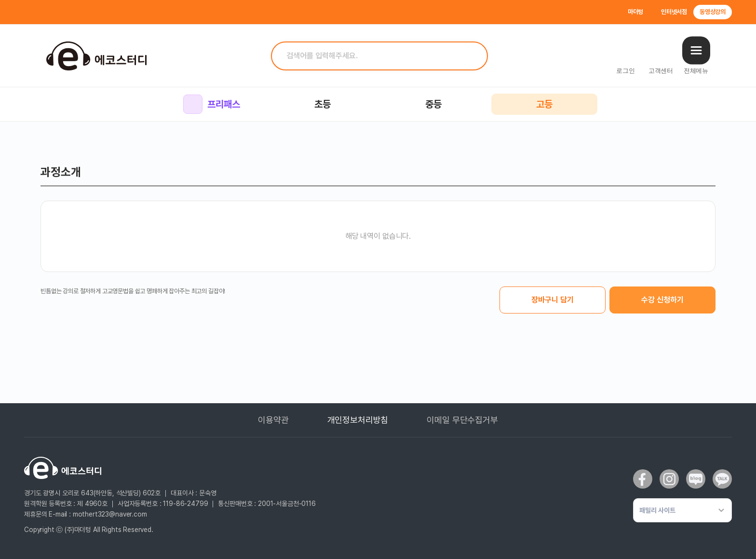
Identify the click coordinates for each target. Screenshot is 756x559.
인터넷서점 (674, 12)
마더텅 (636, 12)
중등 (433, 104)
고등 (544, 104)
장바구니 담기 (553, 300)
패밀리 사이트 (657, 510)
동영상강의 (713, 12)
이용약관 (273, 420)
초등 (323, 104)
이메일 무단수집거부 (462, 420)
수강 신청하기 (662, 300)
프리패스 (211, 104)
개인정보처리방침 (358, 420)
